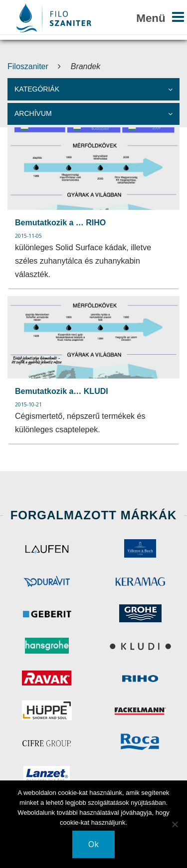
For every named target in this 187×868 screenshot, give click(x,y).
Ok (93, 844)
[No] (175, 824)
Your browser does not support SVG (54, 18)
